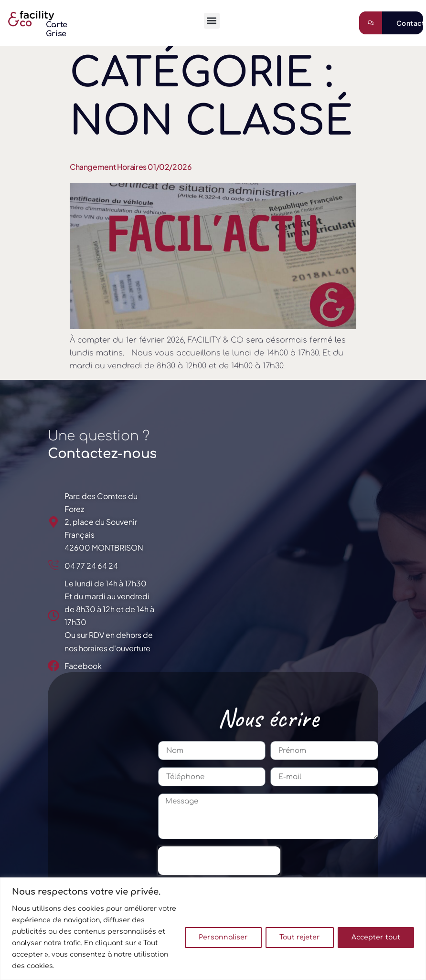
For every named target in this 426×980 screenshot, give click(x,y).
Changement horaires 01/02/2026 (131, 167)
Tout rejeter (300, 937)
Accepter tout (376, 937)
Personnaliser (223, 937)
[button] (212, 21)
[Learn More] (391, 23)
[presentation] (219, 861)
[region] (213, 929)
